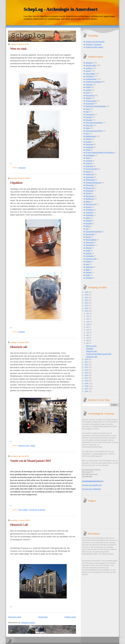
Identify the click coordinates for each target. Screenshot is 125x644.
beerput (88, 172)
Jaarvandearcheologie (94, 231)
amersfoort (90, 76)
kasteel (88, 261)
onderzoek (89, 166)
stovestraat (90, 177)
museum (89, 163)
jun (88, 330)
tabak (88, 270)
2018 (87, 359)
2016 (87, 365)
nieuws (88, 71)
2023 (87, 300)
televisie (89, 272)
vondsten (22, 332)
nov (88, 316)
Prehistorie (90, 144)
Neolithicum (90, 199)
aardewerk (89, 147)
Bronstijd (89, 223)
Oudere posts (70, 617)
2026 (87, 292)
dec (88, 314)
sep (88, 322)
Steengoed (90, 242)
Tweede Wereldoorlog (93, 183)
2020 (87, 308)
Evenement (90, 114)
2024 (87, 298)
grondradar (90, 256)
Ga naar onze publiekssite (91, 489)
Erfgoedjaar (90, 185)
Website (89, 248)
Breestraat (89, 191)
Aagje (88, 158)
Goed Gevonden (92, 169)
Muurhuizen (90, 196)
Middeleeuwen (91, 136)
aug (88, 324)
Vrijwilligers (90, 210)
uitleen (88, 218)
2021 (87, 305)
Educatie (89, 120)
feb (88, 340)
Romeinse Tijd (91, 204)
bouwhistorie (90, 155)
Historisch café (19, 347)
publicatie (89, 84)
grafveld (88, 253)
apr (88, 335)
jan (88, 343)
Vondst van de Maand (37, 510)
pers (87, 133)
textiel (88, 275)
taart (87, 112)
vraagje (88, 90)
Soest (88, 128)
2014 (87, 370)
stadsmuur (89, 267)
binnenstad (90, 103)
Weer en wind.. (19, 49)
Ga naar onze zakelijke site (92, 485)
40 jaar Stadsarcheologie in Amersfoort (100, 152)
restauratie (89, 215)
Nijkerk (88, 202)
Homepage (43, 617)
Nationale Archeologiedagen (96, 106)
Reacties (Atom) (28, 623)
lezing (88, 109)
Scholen (89, 207)
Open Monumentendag (94, 123)
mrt (88, 338)
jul (88, 327)
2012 (87, 375)
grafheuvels (90, 174)
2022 (87, 303)
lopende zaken (91, 65)
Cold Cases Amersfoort (94, 131)
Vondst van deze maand (94, 47)
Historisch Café (19, 525)
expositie (89, 161)
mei (88, 332)
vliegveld (89, 278)
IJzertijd (88, 193)
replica (88, 150)
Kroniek (88, 142)
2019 (87, 311)
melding (88, 98)
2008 (87, 386)
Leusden (89, 117)
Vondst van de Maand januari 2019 (30, 461)
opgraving (22, 168)
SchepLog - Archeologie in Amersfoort (61, 9)
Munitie (88, 237)
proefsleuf (89, 212)
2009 (87, 383)
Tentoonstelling (91, 101)
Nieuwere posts (15, 617)
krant (87, 93)
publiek (33, 446)
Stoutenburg (90, 245)
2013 (87, 373)
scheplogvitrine (91, 79)
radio (87, 264)
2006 (87, 391)
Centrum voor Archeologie (95, 42)
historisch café (24, 446)
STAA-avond (90, 180)
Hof (87, 229)
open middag (23, 510)
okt (88, 319)
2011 (87, 378)
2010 (87, 381)
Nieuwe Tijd (90, 188)
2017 (87, 362)
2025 (87, 295)
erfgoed (88, 139)
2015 (87, 367)
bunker (88, 250)
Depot (88, 226)
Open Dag (89, 125)
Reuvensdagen (91, 240)
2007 (87, 389)
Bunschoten (90, 95)
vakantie (89, 221)
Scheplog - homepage (94, 44)
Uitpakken (16, 183)
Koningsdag (90, 234)
